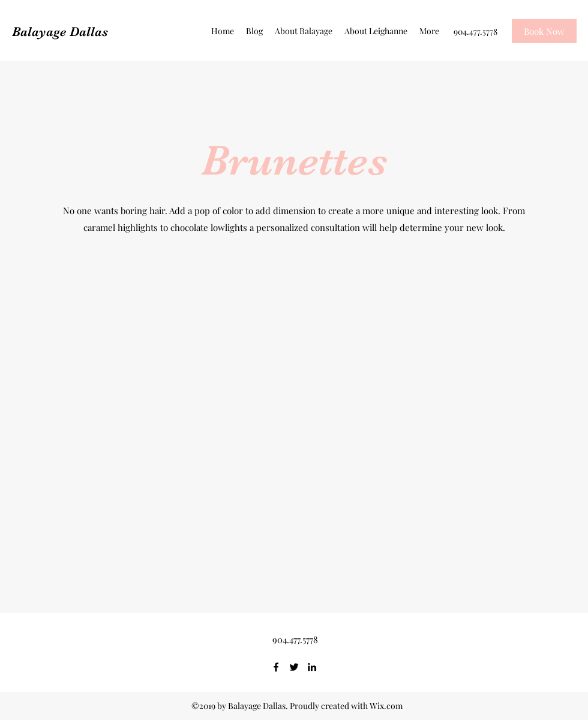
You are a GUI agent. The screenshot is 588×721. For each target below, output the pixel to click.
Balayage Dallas (60, 31)
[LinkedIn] (312, 667)
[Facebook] (276, 667)
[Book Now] (544, 31)
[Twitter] (294, 667)
